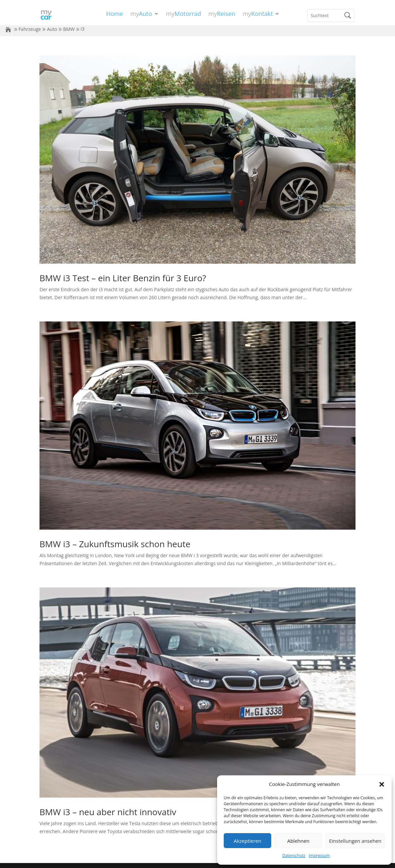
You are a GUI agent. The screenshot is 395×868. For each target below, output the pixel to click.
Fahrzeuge (30, 29)
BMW (69, 29)
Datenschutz (294, 856)
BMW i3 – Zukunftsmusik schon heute (115, 544)
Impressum (319, 856)
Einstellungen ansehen (355, 841)
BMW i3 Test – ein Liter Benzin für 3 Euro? (123, 278)
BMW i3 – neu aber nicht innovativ (108, 812)
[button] (382, 784)
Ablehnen (298, 841)
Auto (52, 29)
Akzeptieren (247, 841)
